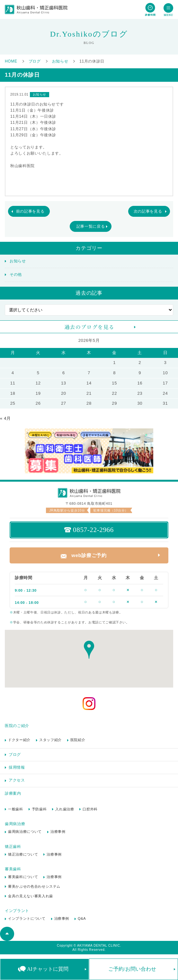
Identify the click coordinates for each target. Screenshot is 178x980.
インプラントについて (27, 918)
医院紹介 (78, 740)
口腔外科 (90, 809)
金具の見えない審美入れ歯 (31, 896)
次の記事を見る (148, 211)
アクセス (17, 780)
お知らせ (18, 261)
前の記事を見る (30, 211)
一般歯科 (16, 809)
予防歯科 (39, 809)
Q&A (82, 918)
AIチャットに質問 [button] (48, 969)
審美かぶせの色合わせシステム (34, 886)
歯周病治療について (25, 832)
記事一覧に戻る (91, 226)
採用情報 (17, 767)
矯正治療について (23, 854)
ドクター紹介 (19, 740)
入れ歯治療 (65, 809)
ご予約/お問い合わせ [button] (132, 969)
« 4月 (5, 418)
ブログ (15, 755)
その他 (16, 275)
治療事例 (58, 832)
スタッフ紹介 (50, 740)
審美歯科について (23, 877)
